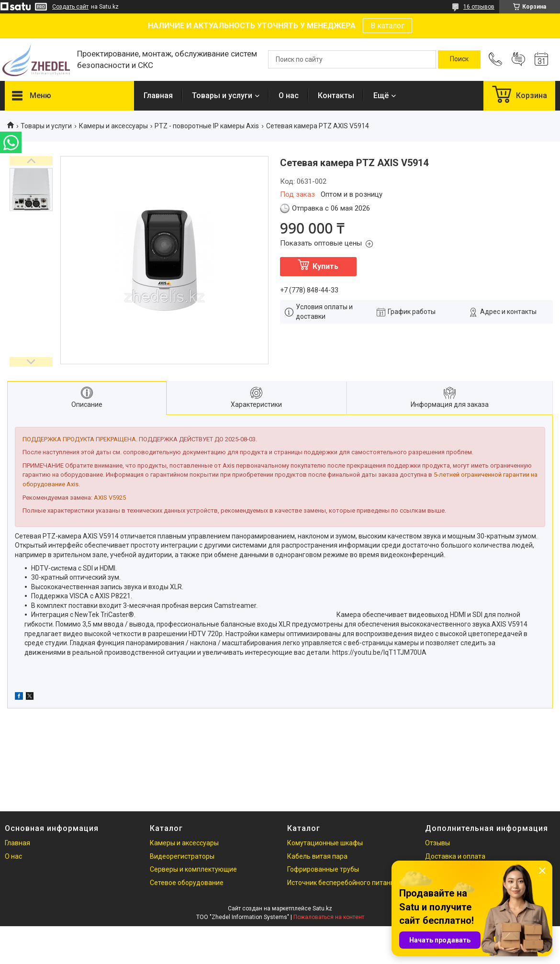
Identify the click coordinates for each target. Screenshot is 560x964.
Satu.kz (322, 908)
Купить (325, 266)
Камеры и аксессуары (113, 126)
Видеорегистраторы (182, 856)
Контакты (336, 95)
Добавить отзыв (518, 59)
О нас (289, 95)
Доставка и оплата (455, 856)
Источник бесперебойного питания (343, 883)
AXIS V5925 (110, 498)
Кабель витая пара (317, 856)
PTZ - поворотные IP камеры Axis (207, 126)
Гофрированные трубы (323, 869)
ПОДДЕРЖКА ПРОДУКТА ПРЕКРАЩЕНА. (80, 439)
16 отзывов (479, 7)
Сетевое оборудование (187, 883)
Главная (158, 95)
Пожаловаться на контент (329, 917)
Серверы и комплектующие (193, 869)
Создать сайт (70, 7)
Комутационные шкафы (325, 843)
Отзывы (437, 843)
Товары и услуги (222, 95)
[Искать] (459, 59)
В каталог (387, 26)
